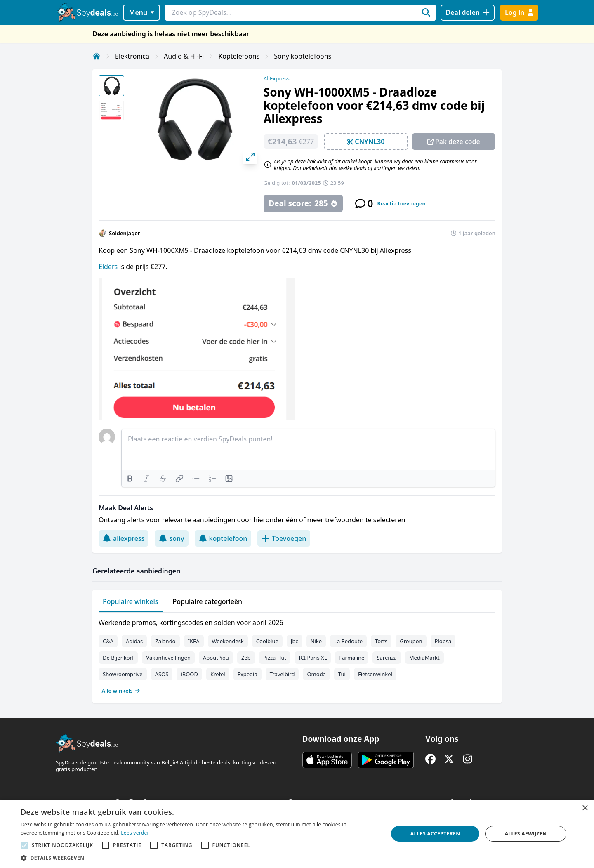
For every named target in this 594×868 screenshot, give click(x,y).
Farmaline (352, 658)
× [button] (585, 808)
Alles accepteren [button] (435, 834)
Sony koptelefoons (303, 56)
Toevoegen (284, 538)
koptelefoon (223, 538)
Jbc (295, 641)
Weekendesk (228, 641)
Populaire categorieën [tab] (208, 601)
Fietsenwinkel (375, 674)
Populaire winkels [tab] (131, 601)
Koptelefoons (239, 56)
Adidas (134, 641)
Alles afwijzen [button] (526, 834)
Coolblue (267, 641)
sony (171, 538)
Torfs (381, 641)
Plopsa (443, 641)
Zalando (165, 641)
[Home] (97, 56)
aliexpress (124, 538)
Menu (142, 12)
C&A (108, 641)
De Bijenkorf (118, 658)
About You (216, 658)
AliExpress (277, 78)
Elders (109, 267)
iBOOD (189, 674)
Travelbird (282, 674)
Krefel (218, 674)
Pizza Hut (275, 658)
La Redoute (348, 641)
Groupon (411, 641)
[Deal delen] (468, 13)
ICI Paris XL (313, 658)
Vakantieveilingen (168, 658)
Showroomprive (123, 674)
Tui (342, 674)
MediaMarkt (424, 658)
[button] (199, 858)
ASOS (162, 674)
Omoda (316, 674)
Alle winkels (121, 691)
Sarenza (387, 658)
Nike (316, 641)
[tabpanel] (297, 655)
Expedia (247, 674)
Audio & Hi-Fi (184, 56)
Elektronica (132, 56)
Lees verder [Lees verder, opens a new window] (135, 833)
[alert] (297, 834)
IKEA (194, 641)
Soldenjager (125, 233)
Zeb (246, 658)
